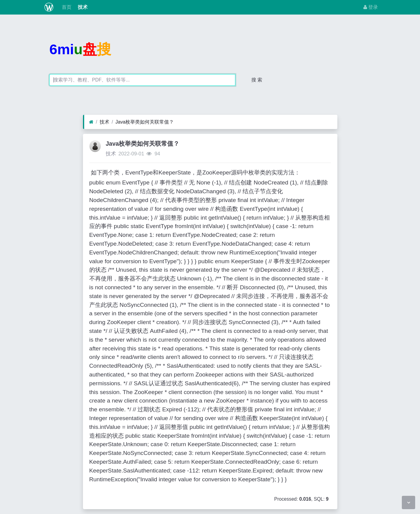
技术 (82, 7)
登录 (371, 7)
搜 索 (257, 80)
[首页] (91, 122)
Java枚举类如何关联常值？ (145, 122)
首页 (66, 7)
